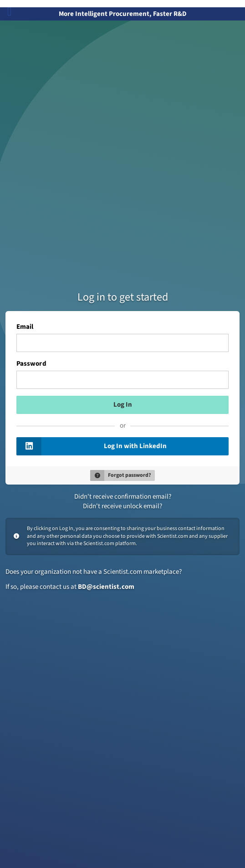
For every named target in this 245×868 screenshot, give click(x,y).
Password (31, 364)
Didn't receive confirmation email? (123, 497)
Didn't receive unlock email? (122, 506)
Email (25, 327)
